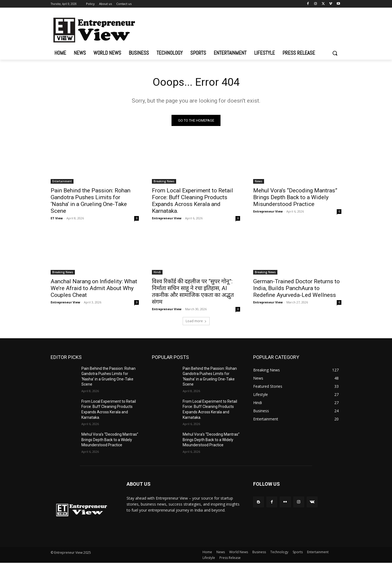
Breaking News (164, 181)
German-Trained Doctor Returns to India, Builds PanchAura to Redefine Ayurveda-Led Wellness (296, 288)
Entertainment (62, 181)
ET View (57, 218)
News (259, 181)
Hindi (157, 272)
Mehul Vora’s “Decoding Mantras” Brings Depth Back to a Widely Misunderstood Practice (295, 197)
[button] (335, 53)
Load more (196, 321)
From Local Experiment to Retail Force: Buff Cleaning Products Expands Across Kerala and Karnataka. (192, 201)
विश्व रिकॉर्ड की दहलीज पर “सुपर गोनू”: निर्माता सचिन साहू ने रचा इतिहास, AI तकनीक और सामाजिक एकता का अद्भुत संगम (193, 292)
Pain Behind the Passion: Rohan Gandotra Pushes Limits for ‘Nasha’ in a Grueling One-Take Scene (91, 201)
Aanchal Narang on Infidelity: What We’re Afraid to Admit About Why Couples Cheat (94, 288)
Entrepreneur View (167, 218)
